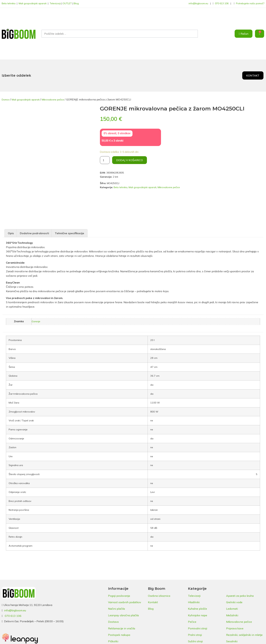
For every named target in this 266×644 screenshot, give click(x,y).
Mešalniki (232, 614)
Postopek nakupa (119, 634)
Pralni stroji (195, 634)
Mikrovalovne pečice (53, 100)
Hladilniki (194, 601)
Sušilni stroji (195, 640)
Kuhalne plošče (197, 607)
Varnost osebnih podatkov (125, 601)
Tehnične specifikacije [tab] (69, 232)
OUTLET (67, 3)
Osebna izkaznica (159, 595)
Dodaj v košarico (130, 160)
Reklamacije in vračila (122, 627)
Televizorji (55, 3)
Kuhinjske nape (198, 614)
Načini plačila (116, 607)
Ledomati (232, 607)
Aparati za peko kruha (240, 595)
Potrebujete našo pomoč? (250, 3)
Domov (6, 100)
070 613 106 (222, 3)
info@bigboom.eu (198, 3)
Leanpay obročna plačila (123, 614)
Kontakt (153, 601)
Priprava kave (235, 627)
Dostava (113, 621)
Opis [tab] (11, 232)
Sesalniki (232, 640)
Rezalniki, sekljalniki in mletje (244, 634)
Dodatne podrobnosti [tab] (34, 232)
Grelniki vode (234, 601)
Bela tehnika (9, 3)
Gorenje (36, 320)
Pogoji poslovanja (119, 595)
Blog (76, 3)
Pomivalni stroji (198, 627)
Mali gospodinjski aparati (33, 3)
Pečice (192, 621)
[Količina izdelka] (105, 160)
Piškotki (113, 640)
